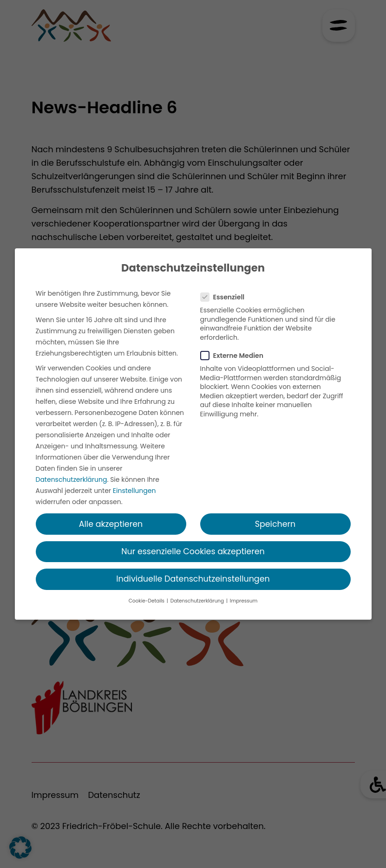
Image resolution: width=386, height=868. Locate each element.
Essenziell (226, 297)
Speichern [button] (275, 524)
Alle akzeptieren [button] (111, 524)
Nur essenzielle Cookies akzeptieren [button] (193, 551)
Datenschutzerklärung (72, 479)
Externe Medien (235, 356)
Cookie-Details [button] (147, 601)
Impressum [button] (244, 601)
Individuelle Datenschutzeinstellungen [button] (193, 579)
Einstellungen (134, 491)
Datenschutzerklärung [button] (198, 601)
